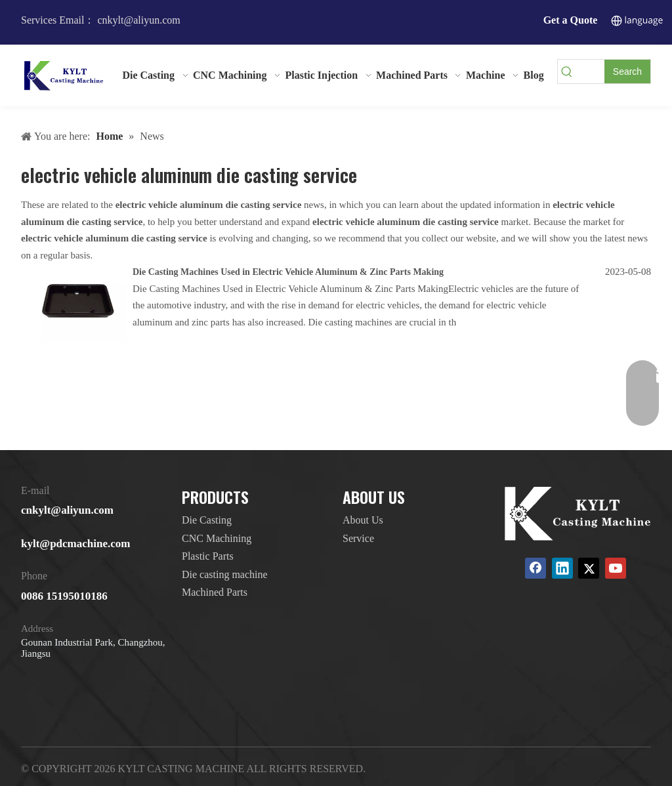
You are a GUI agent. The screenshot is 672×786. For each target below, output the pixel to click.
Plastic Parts (208, 556)
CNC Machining (217, 538)
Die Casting (207, 520)
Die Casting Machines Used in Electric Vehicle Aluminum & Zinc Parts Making (288, 272)
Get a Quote (571, 20)
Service (358, 538)
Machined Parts (215, 592)
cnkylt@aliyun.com (67, 510)
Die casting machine (225, 574)
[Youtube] (616, 568)
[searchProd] (590, 72)
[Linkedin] (562, 568)
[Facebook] (535, 568)
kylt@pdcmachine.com (75, 544)
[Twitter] (589, 568)
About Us (363, 520)
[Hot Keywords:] (627, 72)
